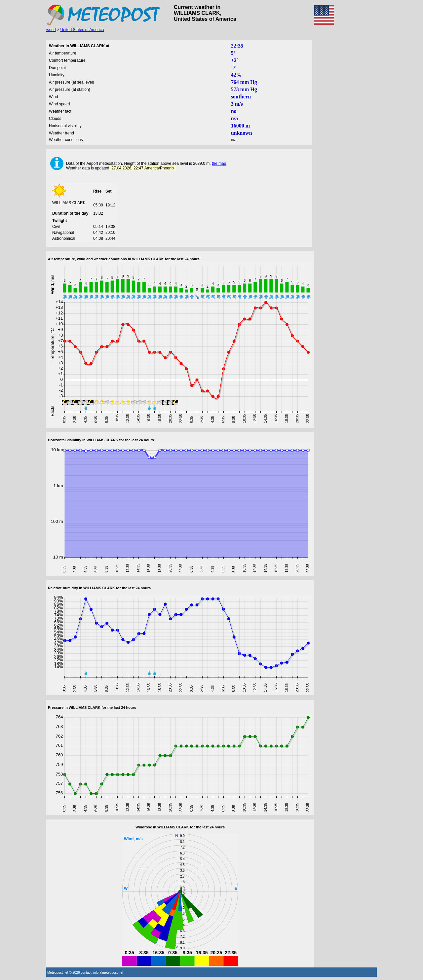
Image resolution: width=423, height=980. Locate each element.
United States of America (82, 30)
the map (219, 163)
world (51, 30)
